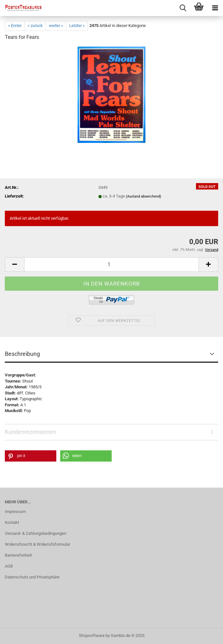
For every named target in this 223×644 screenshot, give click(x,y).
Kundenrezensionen (30, 432)
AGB (9, 566)
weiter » (56, 26)
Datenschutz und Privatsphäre (32, 577)
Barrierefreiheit (18, 555)
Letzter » (77, 26)
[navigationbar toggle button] (215, 8)
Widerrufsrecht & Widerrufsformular (37, 544)
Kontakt (12, 522)
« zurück (35, 26)
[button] (14, 265)
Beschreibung (22, 354)
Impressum (15, 512)
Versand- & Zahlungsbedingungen (36, 533)
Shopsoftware (92, 635)
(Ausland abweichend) (144, 196)
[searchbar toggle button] (183, 8)
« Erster (15, 26)
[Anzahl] (111, 265)
